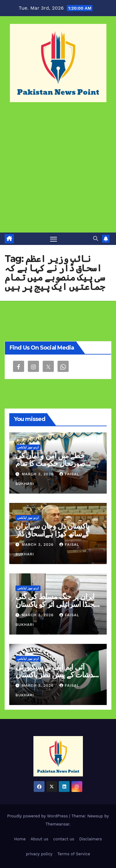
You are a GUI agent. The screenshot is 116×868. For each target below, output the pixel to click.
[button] (96, 239)
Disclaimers (90, 839)
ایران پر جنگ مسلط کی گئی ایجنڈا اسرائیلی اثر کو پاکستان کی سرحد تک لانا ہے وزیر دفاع (58, 604)
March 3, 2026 (38, 474)
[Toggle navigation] (54, 239)
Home (20, 839)
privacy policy (39, 854)
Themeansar (57, 824)
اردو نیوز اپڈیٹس (28, 447)
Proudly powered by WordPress (38, 816)
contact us (64, 839)
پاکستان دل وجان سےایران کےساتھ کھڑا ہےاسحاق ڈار (52, 530)
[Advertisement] (58, 171)
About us (39, 839)
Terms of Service (74, 854)
